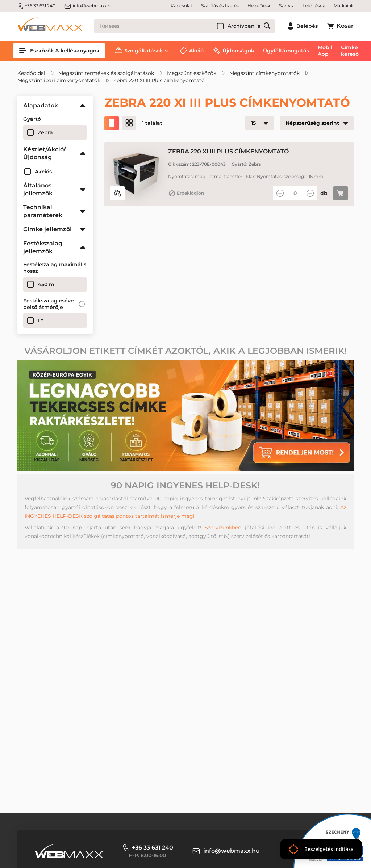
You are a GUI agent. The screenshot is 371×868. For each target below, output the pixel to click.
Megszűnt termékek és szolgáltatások (106, 73)
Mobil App (325, 51)
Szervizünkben (223, 528)
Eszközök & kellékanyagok (59, 51)
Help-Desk (259, 6)
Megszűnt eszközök (192, 73)
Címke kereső (350, 51)
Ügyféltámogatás (286, 51)
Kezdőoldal (31, 73)
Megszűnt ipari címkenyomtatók (59, 80)
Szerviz (286, 6)
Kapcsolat (182, 6)
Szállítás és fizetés (220, 6)
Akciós (43, 172)
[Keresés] (184, 26)
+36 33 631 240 (36, 6)
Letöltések (314, 6)
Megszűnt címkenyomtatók (264, 73)
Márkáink (344, 6)
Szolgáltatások (144, 51)
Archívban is (244, 26)
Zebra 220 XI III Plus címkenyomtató (159, 80)
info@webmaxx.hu (89, 6)
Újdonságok (238, 51)
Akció (196, 51)
